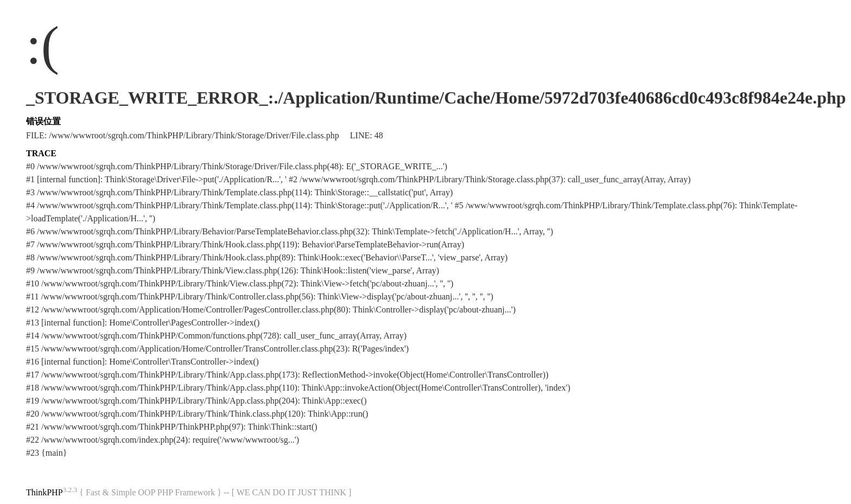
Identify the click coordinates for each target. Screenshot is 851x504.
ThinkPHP (45, 492)
